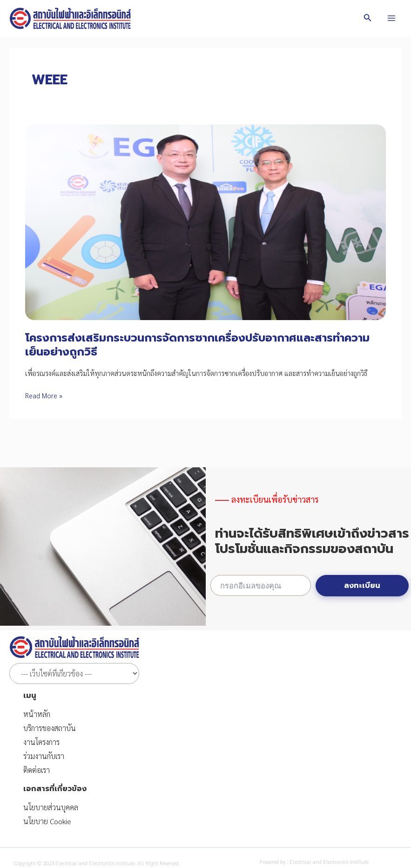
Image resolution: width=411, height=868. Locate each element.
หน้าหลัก (37, 714)
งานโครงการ (41, 742)
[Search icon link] (368, 18)
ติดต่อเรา (37, 770)
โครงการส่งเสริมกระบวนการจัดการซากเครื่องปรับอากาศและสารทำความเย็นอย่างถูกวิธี (197, 345)
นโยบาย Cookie (47, 821)
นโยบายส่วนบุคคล (51, 807)
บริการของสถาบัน (50, 728)
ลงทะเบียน (362, 586)
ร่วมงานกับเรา (44, 756)
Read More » (44, 395)
